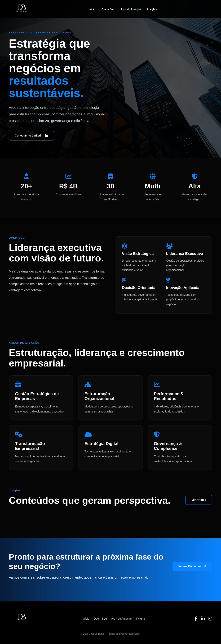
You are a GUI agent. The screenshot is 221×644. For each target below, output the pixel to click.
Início (92, 9)
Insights (152, 9)
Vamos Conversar (192, 566)
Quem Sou (108, 9)
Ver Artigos (199, 500)
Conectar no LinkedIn (31, 136)
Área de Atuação (131, 9)
